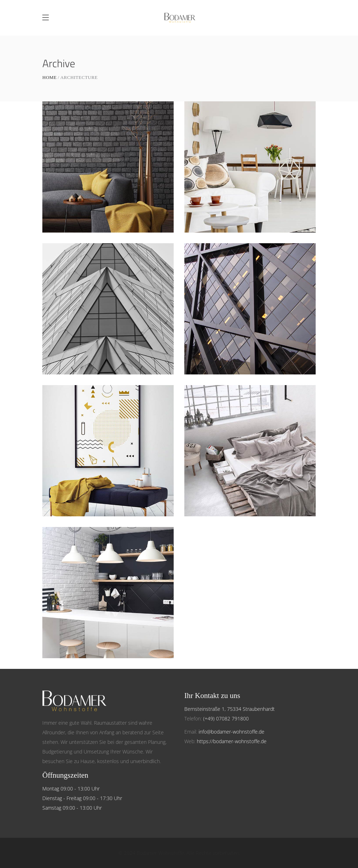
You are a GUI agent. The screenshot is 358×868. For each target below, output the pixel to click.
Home (49, 77)
